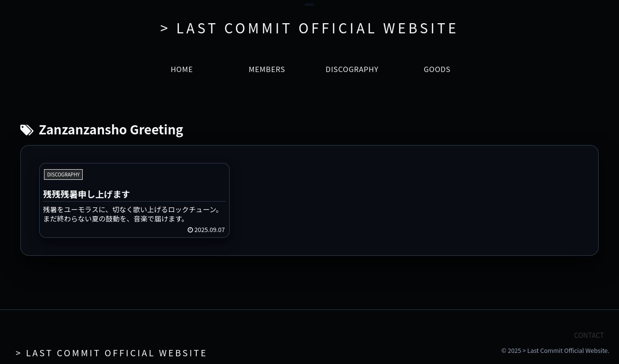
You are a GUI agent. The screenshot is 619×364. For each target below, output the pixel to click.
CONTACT (589, 335)
